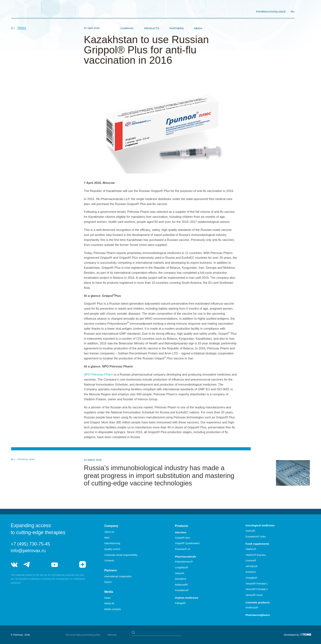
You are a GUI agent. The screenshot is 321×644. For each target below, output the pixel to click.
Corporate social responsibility (121, 555)
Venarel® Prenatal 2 (257, 589)
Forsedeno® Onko (256, 537)
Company (127, 12)
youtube (54, 565)
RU (293, 12)
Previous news (26, 459)
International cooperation (118, 576)
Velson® (179, 573)
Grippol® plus (182, 538)
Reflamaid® (181, 585)
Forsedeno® (182, 590)
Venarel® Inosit (254, 595)
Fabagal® (180, 603)
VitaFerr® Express (256, 555)
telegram (27, 565)
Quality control (112, 549)
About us (109, 532)
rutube (69, 565)
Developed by (291, 635)
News (22, 28)
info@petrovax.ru (28, 551)
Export (108, 582)
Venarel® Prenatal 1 (257, 584)
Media (198, 12)
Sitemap (112, 635)
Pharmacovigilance (258, 615)
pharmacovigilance (271, 12)
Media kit (109, 603)
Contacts (109, 561)
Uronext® (251, 561)
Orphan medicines (186, 598)
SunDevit (250, 572)
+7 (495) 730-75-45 (31, 544)
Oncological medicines (260, 525)
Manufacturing (112, 543)
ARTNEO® (252, 566)
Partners (177, 12)
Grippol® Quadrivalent (187, 543)
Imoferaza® (252, 608)
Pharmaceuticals (185, 557)
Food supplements (257, 544)
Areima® (250, 531)
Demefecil (180, 579)
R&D (107, 538)
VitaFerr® (251, 549)
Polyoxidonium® (184, 562)
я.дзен (83, 565)
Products (152, 12)
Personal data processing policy (83, 635)
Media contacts (113, 609)
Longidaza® (181, 567)
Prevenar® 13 (182, 549)
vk (14, 565)
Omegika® (251, 578)
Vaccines (181, 532)
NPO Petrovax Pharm (99, 374)
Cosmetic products (257, 602)
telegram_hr (41, 565)
